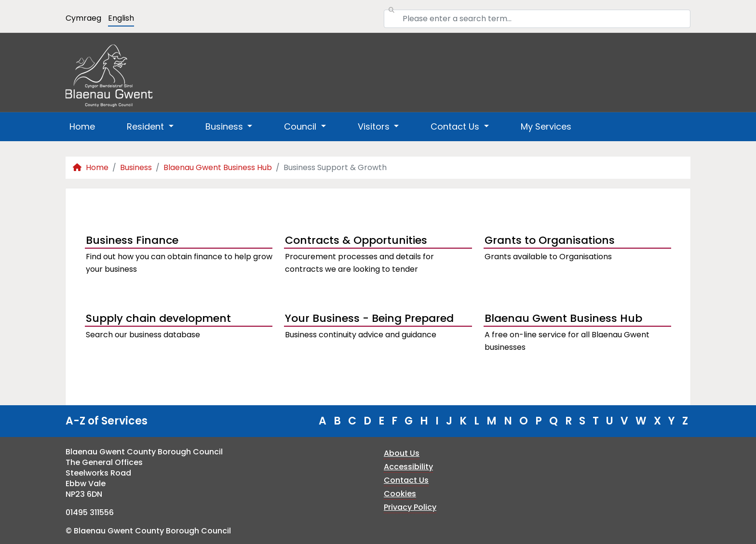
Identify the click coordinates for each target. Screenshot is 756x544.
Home (82, 126)
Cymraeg (83, 18)
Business (136, 167)
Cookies (400, 494)
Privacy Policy (410, 507)
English (121, 18)
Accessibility (408, 467)
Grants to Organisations (550, 240)
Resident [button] (147, 126)
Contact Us (406, 480)
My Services (546, 126)
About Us (402, 453)
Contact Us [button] (456, 126)
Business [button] (225, 126)
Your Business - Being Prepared (369, 318)
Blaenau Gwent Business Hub (218, 167)
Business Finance (132, 240)
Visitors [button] (375, 126)
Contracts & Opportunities (356, 240)
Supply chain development (158, 318)
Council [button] (301, 126)
